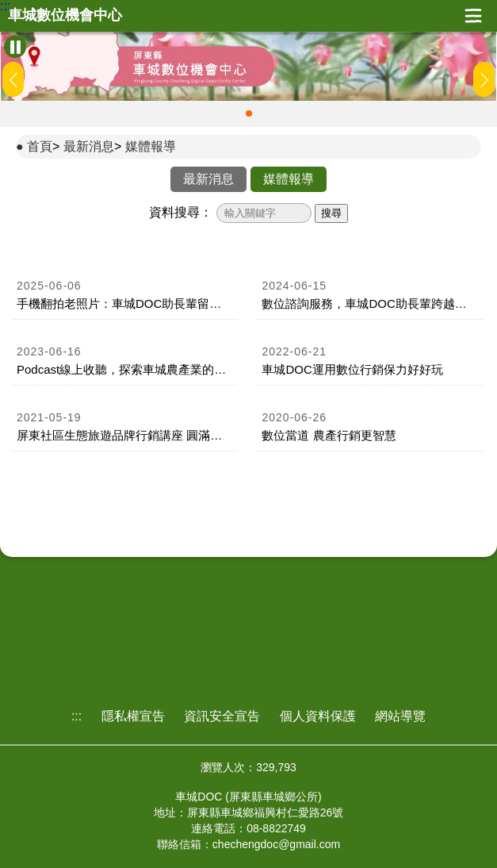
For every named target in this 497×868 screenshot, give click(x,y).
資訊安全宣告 (222, 716)
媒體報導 (151, 146)
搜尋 (331, 213)
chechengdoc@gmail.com (276, 844)
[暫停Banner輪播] (15, 47)
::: (5, 6)
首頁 (40, 146)
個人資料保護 (318, 716)
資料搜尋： (181, 212)
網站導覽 (400, 716)
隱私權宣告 (133, 716)
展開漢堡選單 (473, 16)
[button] (249, 113)
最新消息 (89, 146)
